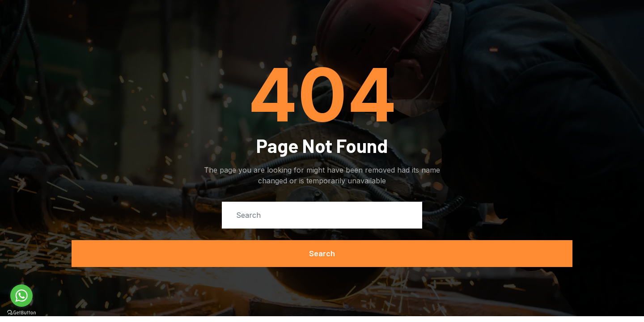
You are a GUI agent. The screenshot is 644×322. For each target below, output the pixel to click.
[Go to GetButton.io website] (21, 313)
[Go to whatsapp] (21, 296)
